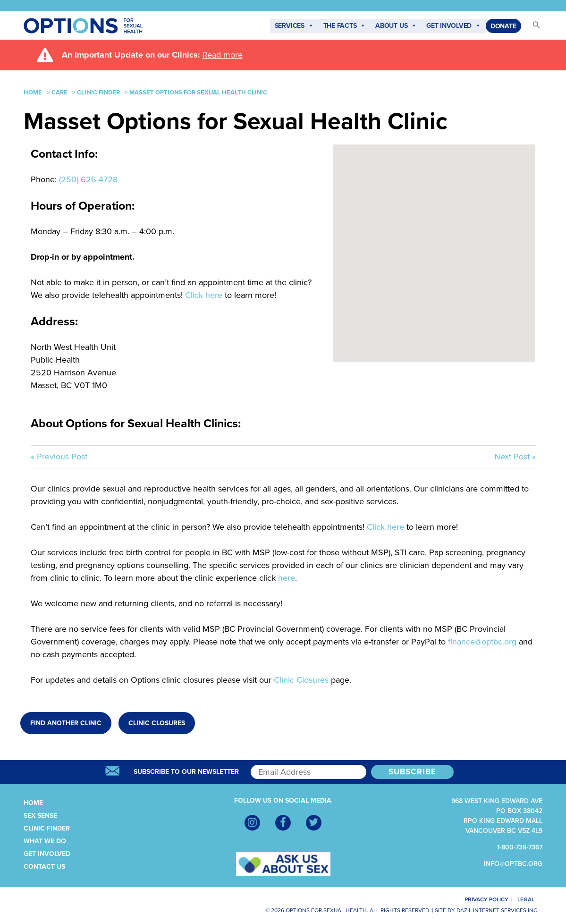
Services (294, 26)
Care (59, 93)
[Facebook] (283, 823)
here (287, 578)
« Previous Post (59, 457)
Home (33, 93)
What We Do (45, 841)
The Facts (345, 26)
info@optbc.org (513, 864)
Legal (530, 899)
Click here (204, 295)
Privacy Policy (481, 899)
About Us (396, 26)
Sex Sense (40, 816)
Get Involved (454, 26)
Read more (223, 55)
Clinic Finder (98, 93)
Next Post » (515, 457)
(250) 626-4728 (88, 179)
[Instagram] (252, 823)
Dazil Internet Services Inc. (498, 910)
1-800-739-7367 (520, 847)
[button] (532, 28)
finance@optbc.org (483, 642)
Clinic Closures (301, 680)
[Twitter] (314, 823)
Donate (503, 26)
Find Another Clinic (66, 723)
